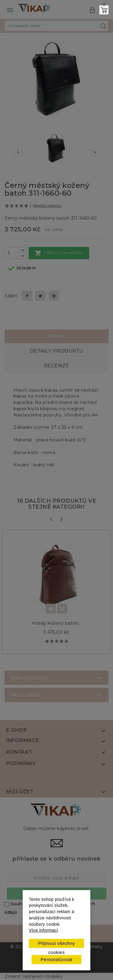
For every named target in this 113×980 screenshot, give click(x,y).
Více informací (43, 930)
